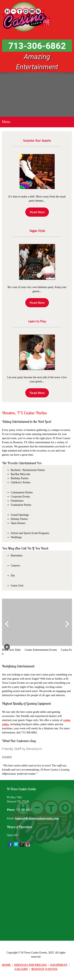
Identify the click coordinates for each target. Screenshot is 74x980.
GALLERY (21, 969)
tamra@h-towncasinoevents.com (37, 818)
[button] (13, 625)
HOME (6, 965)
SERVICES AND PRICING (30, 965)
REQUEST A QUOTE (44, 969)
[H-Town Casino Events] (27, 17)
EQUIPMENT (59, 965)
